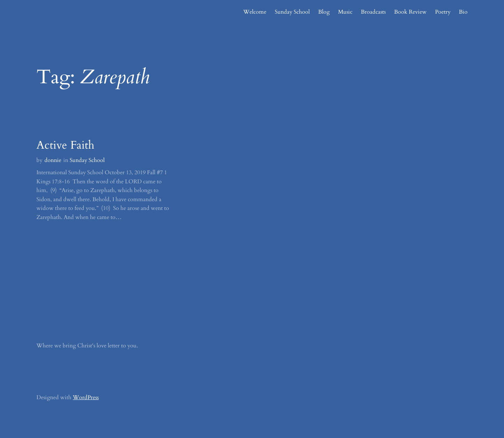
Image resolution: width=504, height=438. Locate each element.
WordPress (86, 397)
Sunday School (87, 160)
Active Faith (65, 145)
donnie (53, 160)
